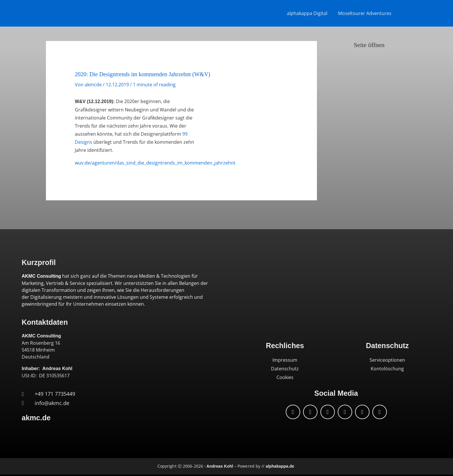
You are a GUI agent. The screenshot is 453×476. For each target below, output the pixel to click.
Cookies (285, 377)
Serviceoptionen (387, 360)
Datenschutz (285, 369)
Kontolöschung (387, 369)
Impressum (285, 360)
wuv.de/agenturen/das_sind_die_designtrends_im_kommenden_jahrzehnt (155, 163)
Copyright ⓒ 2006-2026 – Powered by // (226, 466)
